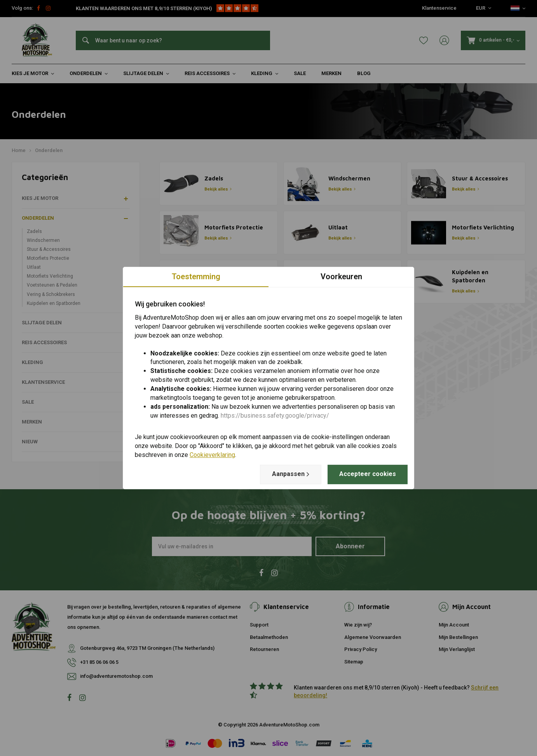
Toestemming (196, 276)
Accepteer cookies (368, 474)
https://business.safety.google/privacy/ (275, 416)
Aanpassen (291, 474)
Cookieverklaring (212, 455)
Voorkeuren (341, 276)
